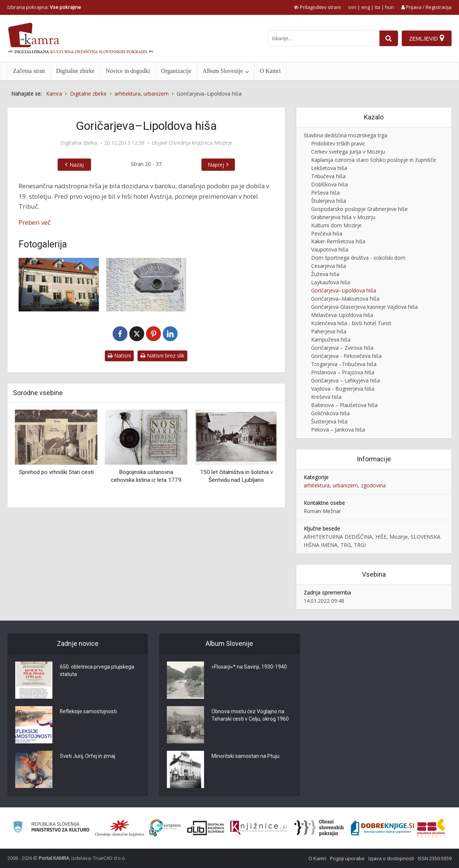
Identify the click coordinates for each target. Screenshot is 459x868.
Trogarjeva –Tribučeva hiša (344, 364)
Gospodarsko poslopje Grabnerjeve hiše (359, 209)
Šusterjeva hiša (329, 421)
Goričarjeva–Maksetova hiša (345, 299)
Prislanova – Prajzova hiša (343, 372)
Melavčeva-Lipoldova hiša (342, 315)
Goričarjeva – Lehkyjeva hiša (345, 380)
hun (389, 7)
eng (366, 7)
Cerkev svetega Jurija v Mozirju (348, 152)
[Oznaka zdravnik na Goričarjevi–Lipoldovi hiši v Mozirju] (146, 285)
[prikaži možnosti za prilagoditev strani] (317, 7)
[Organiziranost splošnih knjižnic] (120, 828)
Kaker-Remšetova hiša (338, 241)
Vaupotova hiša (330, 249)
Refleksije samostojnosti (88, 712)
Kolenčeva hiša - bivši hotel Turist (351, 323)
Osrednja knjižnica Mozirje (201, 143)
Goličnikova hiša (330, 413)
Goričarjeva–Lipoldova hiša (344, 290)
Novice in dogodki (128, 71)
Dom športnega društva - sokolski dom (358, 258)
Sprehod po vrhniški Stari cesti (56, 472)
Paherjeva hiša (329, 331)
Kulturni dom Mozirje (336, 225)
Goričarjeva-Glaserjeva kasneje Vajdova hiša (364, 307)
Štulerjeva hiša (329, 201)
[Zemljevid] (427, 38)
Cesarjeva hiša (329, 266)
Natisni (119, 355)
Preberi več (35, 222)
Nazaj (77, 165)
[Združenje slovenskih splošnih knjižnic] (258, 828)
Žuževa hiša (325, 274)
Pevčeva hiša (327, 233)
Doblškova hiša (329, 184)
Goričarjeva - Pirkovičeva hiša (346, 356)
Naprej (216, 165)
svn (352, 7)
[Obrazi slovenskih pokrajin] (319, 828)
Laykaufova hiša (331, 282)
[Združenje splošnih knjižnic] (431, 828)
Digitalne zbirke (75, 71)
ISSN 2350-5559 (435, 858)
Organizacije (176, 71)
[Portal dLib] (206, 828)
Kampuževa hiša (331, 339)
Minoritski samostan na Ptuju (245, 756)
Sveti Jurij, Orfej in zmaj (88, 756)
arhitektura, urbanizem (331, 485)
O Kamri (270, 71)
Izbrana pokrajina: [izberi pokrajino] (44, 7)
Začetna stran (29, 71)
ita (377, 7)
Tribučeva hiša (328, 176)
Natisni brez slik (162, 355)
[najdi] (389, 38)
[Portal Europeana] (165, 828)
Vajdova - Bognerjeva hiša (343, 389)
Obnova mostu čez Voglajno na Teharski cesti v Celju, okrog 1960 (250, 715)
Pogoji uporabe (347, 858)
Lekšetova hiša (329, 168)
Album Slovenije (223, 71)
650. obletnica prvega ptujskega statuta (97, 671)
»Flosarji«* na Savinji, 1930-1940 (249, 667)
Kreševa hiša (326, 397)
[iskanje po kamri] (324, 38)
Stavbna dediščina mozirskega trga (345, 135)
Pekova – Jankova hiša (338, 430)
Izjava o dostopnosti (391, 858)
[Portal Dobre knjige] (382, 828)
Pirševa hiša (325, 193)
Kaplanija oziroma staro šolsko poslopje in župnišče (374, 160)
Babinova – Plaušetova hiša (344, 405)
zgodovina (373, 485)
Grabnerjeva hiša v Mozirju (343, 217)
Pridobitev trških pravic (338, 143)
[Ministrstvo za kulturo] (51, 828)
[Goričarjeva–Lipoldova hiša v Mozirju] (59, 285)
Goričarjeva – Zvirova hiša (342, 348)
